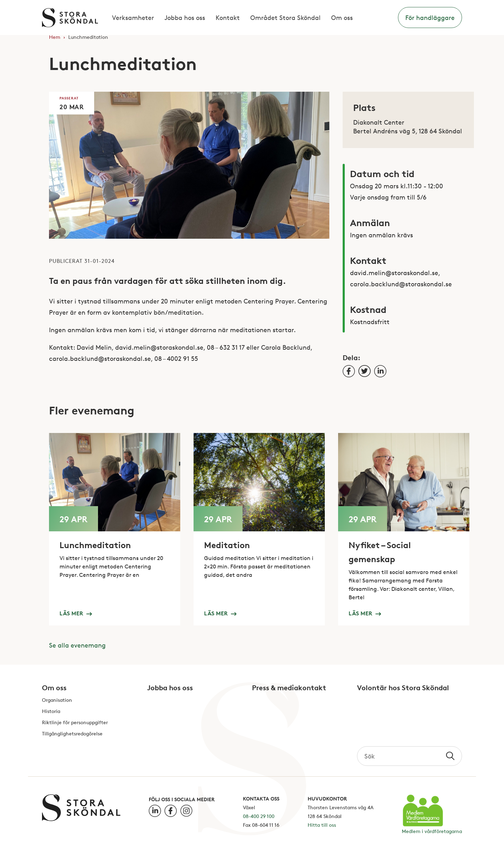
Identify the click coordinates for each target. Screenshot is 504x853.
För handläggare (430, 18)
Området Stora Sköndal (285, 18)
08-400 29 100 (259, 816)
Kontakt (228, 18)
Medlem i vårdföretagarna (432, 831)
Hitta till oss (322, 825)
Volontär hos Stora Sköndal (403, 688)
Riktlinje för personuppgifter (75, 723)
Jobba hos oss (185, 18)
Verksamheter (133, 18)
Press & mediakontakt (289, 688)
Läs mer (76, 613)
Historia (51, 711)
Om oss (342, 18)
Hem (55, 37)
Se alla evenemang (77, 645)
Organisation (57, 700)
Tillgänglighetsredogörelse (72, 734)
